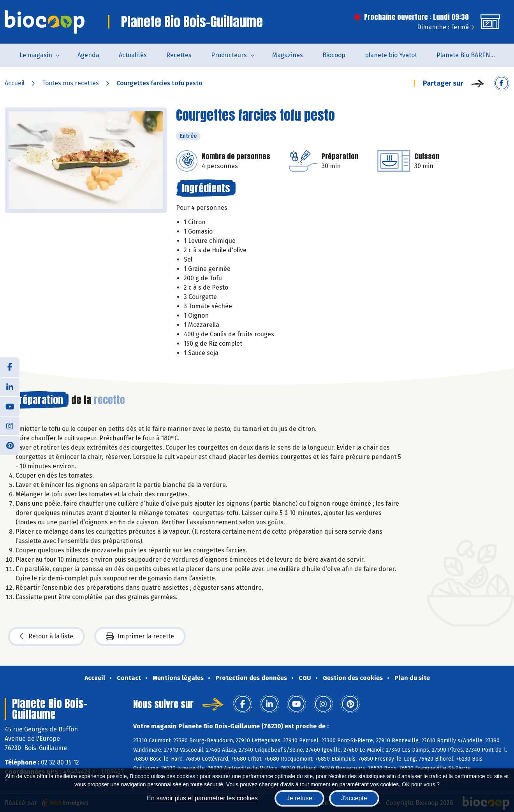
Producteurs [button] (229, 55)
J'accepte (354, 798)
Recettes (179, 55)
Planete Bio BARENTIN (468, 55)
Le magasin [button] (36, 55)
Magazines (288, 55)
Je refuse (299, 798)
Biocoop (334, 55)
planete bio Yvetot (391, 55)
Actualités (133, 55)
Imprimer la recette (140, 636)
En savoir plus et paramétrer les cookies (202, 798)
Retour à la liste (46, 636)
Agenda (88, 55)
